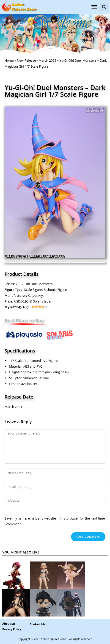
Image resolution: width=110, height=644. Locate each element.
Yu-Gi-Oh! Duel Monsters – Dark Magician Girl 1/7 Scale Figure (55, 91)
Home (9, 60)
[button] (104, 7)
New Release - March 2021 (37, 60)
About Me (9, 624)
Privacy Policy (12, 629)
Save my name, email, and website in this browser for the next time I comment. (55, 521)
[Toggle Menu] (94, 7)
